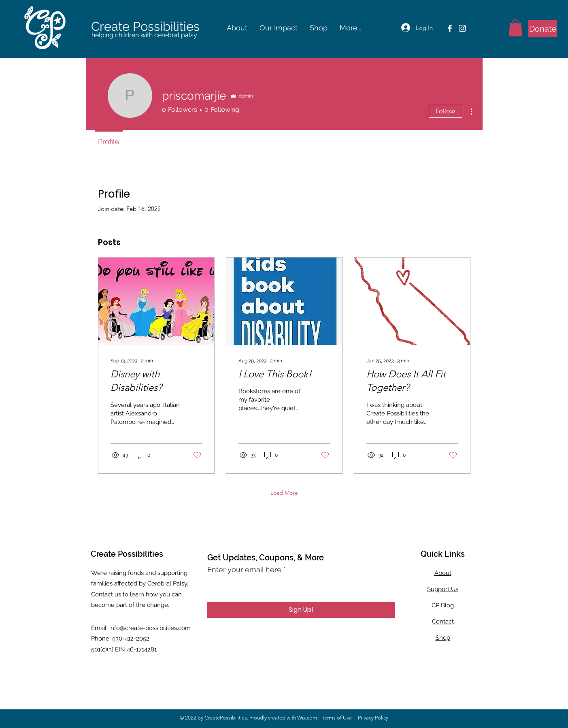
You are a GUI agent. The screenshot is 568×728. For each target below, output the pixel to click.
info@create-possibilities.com (150, 628)
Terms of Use (337, 718)
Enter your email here (244, 570)
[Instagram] (462, 28)
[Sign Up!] (301, 610)
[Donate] (543, 29)
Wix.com (307, 718)
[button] (237, 28)
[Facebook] (450, 28)
